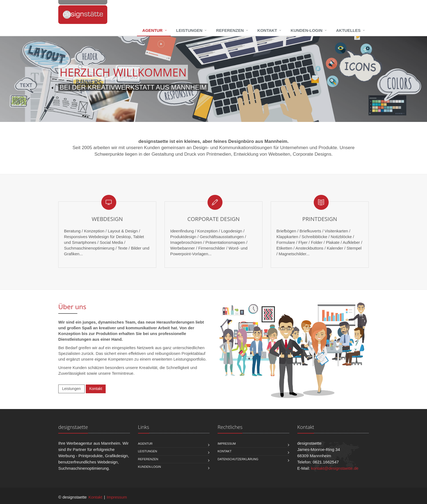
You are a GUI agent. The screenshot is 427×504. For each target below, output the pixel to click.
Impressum (227, 444)
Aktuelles (348, 30)
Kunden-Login (306, 30)
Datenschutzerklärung (238, 459)
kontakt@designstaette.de (335, 468)
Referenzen (230, 30)
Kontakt (267, 30)
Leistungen (189, 30)
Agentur (152, 30)
